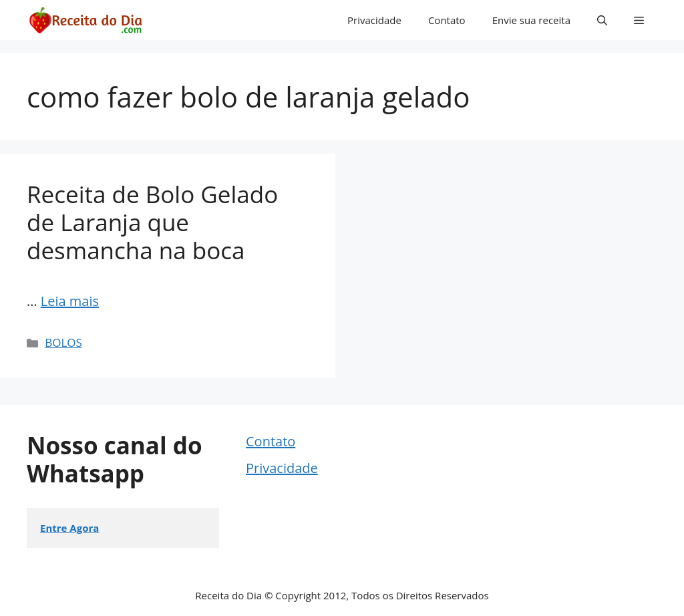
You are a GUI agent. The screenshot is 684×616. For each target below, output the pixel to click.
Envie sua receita (531, 20)
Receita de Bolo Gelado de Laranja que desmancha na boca (152, 222)
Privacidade (374, 20)
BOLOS (63, 342)
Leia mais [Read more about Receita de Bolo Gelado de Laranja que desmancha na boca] (70, 301)
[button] (602, 20)
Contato (447, 20)
